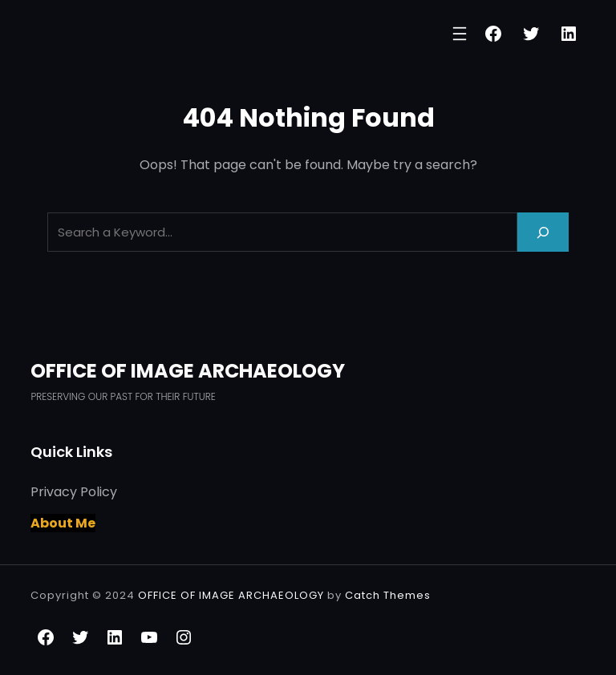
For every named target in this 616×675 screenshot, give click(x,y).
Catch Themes (388, 595)
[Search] (543, 232)
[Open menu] (460, 34)
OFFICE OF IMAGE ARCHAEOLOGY (188, 371)
